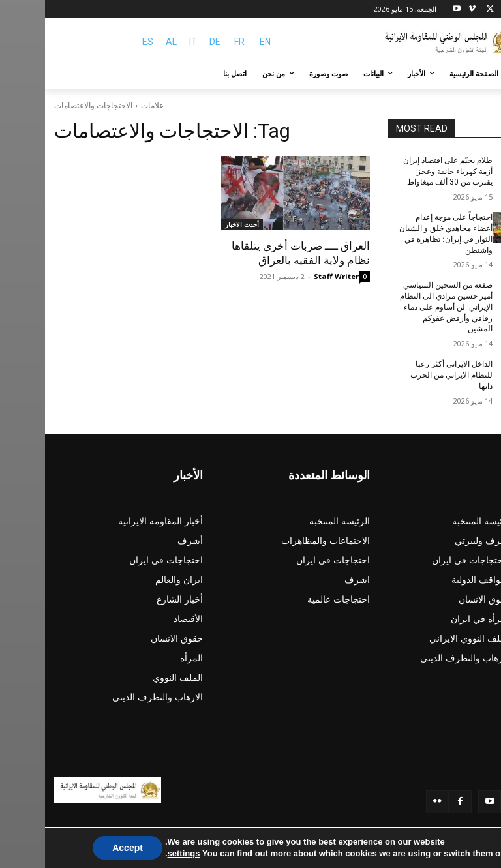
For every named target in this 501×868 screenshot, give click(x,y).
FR (194, 42)
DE (170, 42)
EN (220, 42)
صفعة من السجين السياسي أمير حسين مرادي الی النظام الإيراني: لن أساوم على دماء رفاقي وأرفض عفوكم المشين (401, 307)
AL (126, 42)
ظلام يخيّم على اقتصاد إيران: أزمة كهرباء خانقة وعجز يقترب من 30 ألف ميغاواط (402, 172)
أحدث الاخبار (197, 224)
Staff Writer (291, 276)
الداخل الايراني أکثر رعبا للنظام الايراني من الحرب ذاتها (406, 375)
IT (148, 42)
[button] (477, 74)
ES (103, 42)
